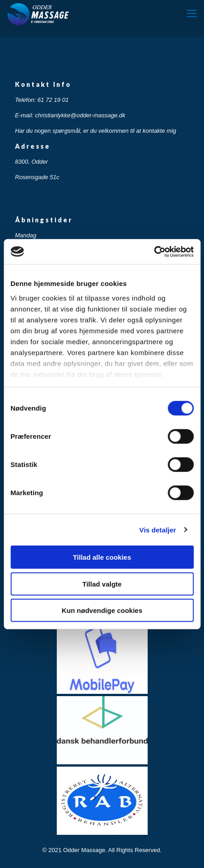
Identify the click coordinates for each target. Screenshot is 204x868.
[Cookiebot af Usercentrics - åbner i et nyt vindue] (154, 251)
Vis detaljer (158, 529)
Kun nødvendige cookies (102, 610)
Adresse (33, 146)
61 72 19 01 (53, 100)
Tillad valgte (102, 584)
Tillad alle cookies (102, 557)
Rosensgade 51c (37, 177)
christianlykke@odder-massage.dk (80, 115)
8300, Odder (31, 162)
